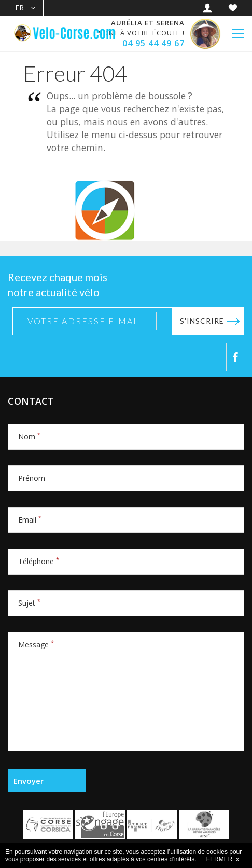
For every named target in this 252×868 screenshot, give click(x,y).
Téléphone (39, 561)
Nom (29, 437)
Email (30, 520)
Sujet (29, 603)
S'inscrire (202, 321)
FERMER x (223, 859)
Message (36, 644)
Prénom (32, 478)
